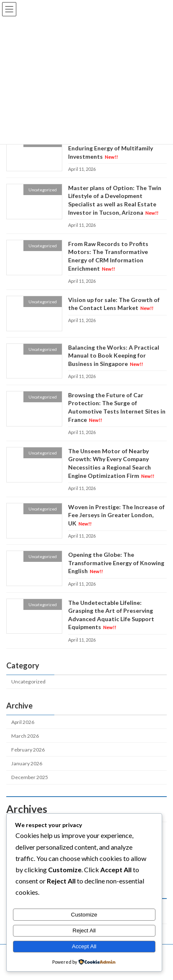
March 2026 (25, 736)
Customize (84, 915)
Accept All (84, 946)
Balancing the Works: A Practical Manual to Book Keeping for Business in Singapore (114, 355)
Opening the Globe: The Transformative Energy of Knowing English (116, 563)
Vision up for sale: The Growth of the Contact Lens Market (114, 304)
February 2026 (28, 750)
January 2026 (27, 763)
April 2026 (23, 722)
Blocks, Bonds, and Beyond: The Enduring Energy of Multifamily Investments (112, 148)
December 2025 (30, 777)
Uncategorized (28, 682)
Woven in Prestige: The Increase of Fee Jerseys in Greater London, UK (116, 515)
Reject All (84, 930)
